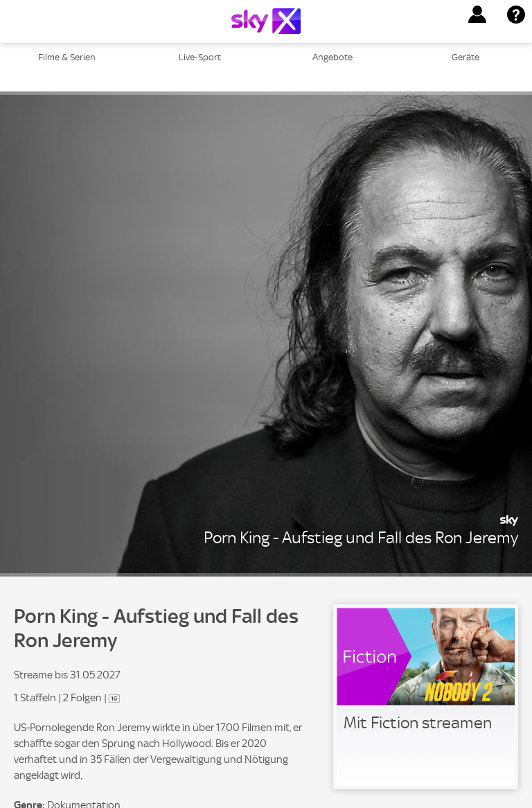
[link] (426, 697)
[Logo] (266, 21)
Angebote (332, 57)
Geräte (465, 57)
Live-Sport (200, 57)
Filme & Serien (67, 57)
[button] (477, 15)
